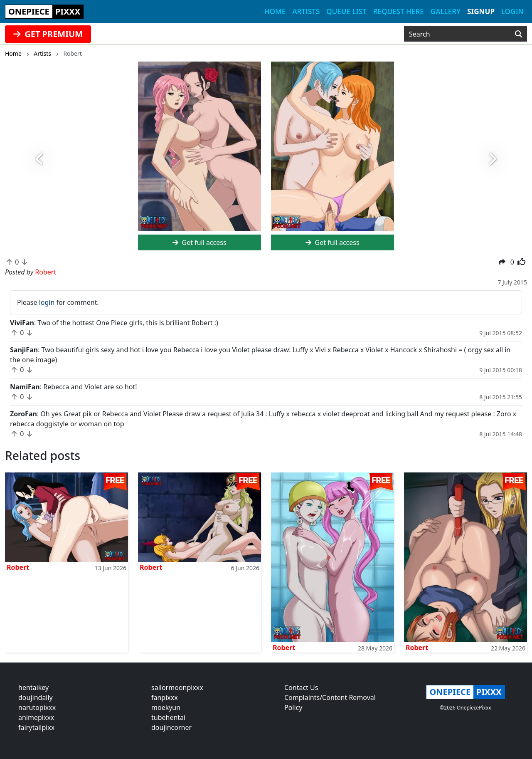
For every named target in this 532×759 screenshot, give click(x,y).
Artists (306, 11)
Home (275, 11)
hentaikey (33, 687)
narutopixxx (37, 707)
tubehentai (168, 717)
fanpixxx (165, 697)
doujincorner (171, 727)
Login (512, 11)
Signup (481, 11)
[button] (40, 159)
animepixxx (36, 717)
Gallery (446, 11)
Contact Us (301, 687)
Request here (399, 11)
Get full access (199, 242)
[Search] (518, 34)
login (47, 302)
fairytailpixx (36, 727)
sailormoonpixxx (177, 687)
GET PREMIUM (48, 34)
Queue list (346, 11)
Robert (18, 567)
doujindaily (36, 697)
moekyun (166, 707)
